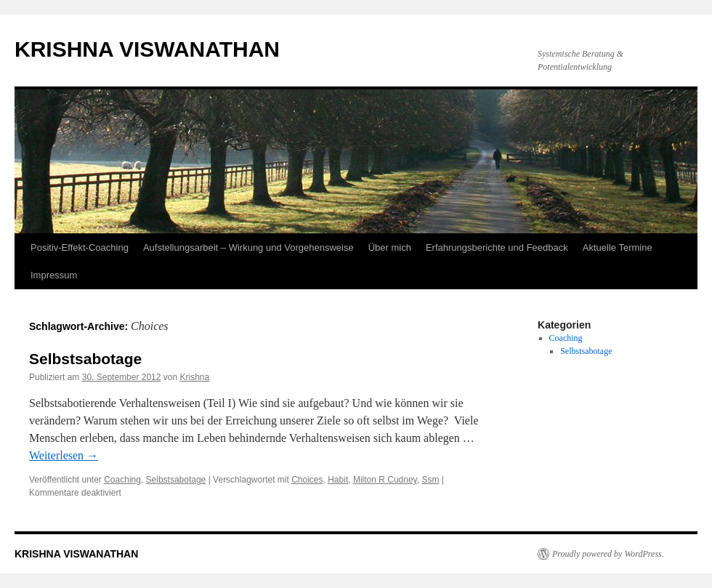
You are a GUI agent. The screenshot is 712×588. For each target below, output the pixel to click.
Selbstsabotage (85, 359)
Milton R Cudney (385, 480)
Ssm (430, 480)
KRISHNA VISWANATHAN (147, 49)
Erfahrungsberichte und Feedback (497, 247)
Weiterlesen (64, 455)
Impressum (54, 275)
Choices (307, 480)
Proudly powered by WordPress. (608, 554)
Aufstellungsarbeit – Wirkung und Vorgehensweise (248, 247)
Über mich (390, 247)
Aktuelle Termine (618, 247)
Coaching (122, 480)
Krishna (195, 377)
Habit (338, 480)
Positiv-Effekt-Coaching (80, 247)
